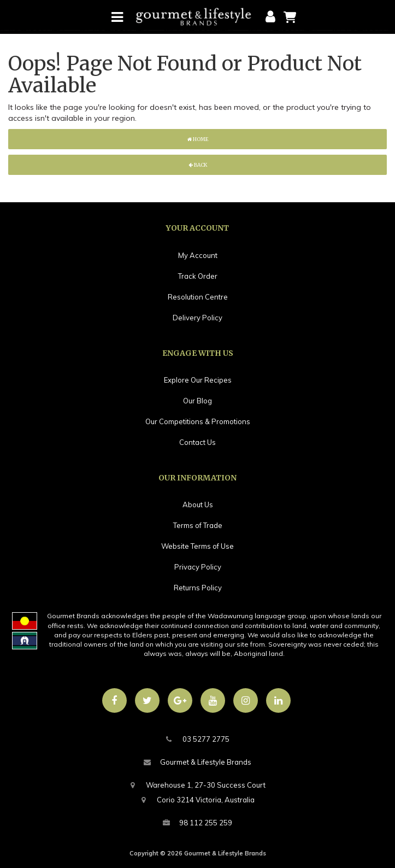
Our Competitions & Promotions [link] (198, 421)
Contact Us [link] (197, 442)
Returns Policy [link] (198, 588)
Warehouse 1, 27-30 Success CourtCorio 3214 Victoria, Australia (197, 791)
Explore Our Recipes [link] (198, 380)
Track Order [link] (198, 276)
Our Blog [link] (197, 401)
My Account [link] (198, 255)
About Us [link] (198, 505)
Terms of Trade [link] (198, 525)
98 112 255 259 (197, 823)
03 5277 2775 (198, 739)
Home (198, 139)
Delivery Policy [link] (197, 318)
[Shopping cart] (290, 16)
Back (198, 165)
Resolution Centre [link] (198, 297)
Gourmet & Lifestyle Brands (197, 762)
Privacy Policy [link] (198, 567)
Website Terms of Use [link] (197, 546)
